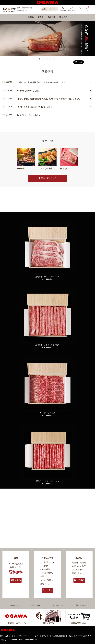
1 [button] (40, 59)
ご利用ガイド (14, 605)
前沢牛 (41, 17)
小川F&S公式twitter (83, 636)
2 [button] (44, 59)
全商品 (31, 17)
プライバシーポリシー (22, 636)
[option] (47, 38)
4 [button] (51, 59)
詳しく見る (16, 580)
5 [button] (55, 59)
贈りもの (63, 17)
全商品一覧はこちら (47, 178)
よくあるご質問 (59, 605)
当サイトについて (41, 636)
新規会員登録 (81, 605)
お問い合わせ (36, 605)
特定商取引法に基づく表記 (62, 636)
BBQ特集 (51, 17)
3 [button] (47, 59)
